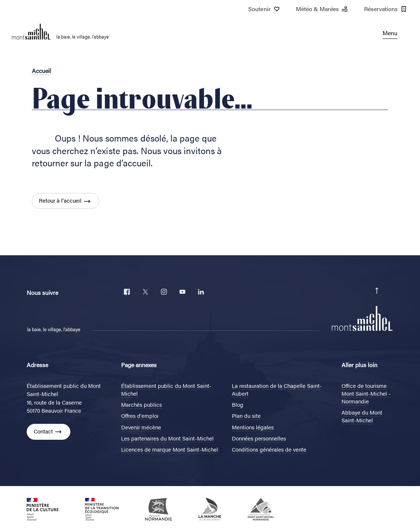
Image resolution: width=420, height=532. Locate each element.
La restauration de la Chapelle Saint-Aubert (277, 389)
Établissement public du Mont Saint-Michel (166, 389)
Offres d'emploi (140, 415)
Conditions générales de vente (269, 449)
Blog (238, 404)
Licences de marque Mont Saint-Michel (170, 449)
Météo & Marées (323, 9)
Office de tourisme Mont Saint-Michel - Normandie (366, 393)
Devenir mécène (141, 427)
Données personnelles (259, 438)
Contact (43, 431)
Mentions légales (253, 427)
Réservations (386, 9)
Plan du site (246, 415)
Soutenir (264, 9)
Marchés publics (141, 404)
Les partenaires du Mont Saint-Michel (168, 438)
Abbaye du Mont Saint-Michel (362, 416)
